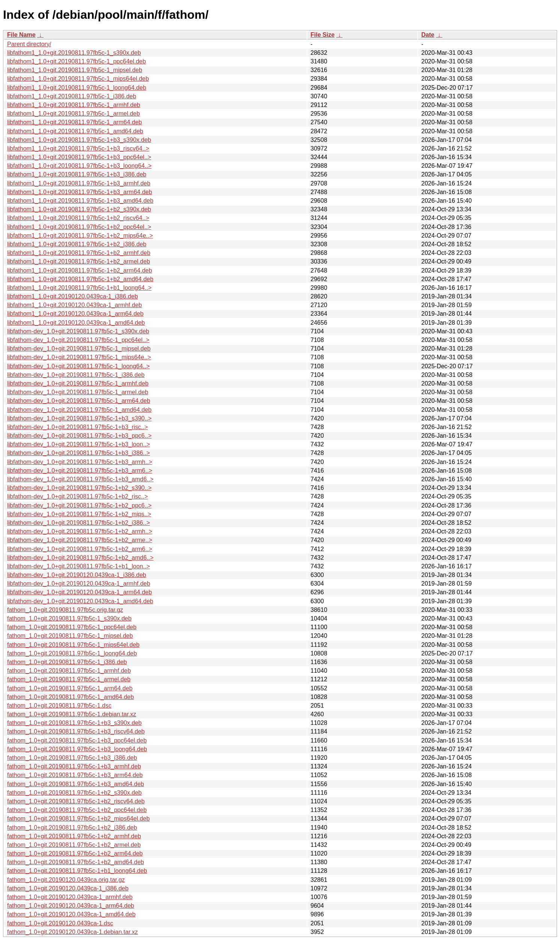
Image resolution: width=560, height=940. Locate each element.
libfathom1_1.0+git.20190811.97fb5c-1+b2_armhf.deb (79, 253)
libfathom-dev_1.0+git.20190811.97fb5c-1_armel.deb (78, 392)
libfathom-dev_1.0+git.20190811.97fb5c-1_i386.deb (76, 375)
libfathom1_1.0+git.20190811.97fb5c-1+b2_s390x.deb (79, 209)
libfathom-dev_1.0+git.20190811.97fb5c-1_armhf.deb (78, 383)
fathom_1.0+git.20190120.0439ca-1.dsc (60, 923)
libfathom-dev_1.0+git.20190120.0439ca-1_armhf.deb (79, 584)
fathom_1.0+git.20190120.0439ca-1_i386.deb (68, 888)
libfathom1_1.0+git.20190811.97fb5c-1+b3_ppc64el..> (79, 157)
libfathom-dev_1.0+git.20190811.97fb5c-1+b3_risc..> (78, 427)
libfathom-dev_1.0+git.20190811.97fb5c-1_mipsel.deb (79, 349)
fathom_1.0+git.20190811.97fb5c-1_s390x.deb (69, 618)
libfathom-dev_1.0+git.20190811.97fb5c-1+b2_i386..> (78, 523)
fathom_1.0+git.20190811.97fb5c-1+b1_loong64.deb (77, 871)
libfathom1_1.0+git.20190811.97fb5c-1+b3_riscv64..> (78, 148)
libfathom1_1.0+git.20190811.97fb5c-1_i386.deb (72, 96)
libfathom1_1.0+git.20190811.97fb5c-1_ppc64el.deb (77, 61)
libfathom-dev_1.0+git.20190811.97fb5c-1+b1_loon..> (78, 566)
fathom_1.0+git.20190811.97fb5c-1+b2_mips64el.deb (78, 819)
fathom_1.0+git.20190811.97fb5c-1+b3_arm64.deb (75, 775)
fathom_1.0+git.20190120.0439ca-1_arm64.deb (71, 906)
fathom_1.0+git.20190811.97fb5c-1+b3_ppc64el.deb (77, 740)
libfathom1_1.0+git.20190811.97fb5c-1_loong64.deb (77, 88)
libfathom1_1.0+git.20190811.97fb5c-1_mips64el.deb (78, 79)
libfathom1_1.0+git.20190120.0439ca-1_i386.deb (72, 296)
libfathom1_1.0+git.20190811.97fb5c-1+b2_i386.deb (77, 244)
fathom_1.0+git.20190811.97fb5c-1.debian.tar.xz (72, 714)
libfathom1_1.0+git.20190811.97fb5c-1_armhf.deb (74, 105)
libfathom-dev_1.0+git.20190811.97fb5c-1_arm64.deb (79, 401)
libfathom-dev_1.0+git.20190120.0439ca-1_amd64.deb (80, 601)
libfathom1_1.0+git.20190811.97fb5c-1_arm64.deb (75, 122)
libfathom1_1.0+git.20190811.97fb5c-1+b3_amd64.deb (80, 201)
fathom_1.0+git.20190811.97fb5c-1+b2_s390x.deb (75, 793)
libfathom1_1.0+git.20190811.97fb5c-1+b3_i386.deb (77, 174)
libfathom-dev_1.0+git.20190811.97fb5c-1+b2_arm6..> (80, 549)
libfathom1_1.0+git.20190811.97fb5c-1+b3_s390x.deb (79, 140)
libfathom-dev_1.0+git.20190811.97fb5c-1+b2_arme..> (80, 540)
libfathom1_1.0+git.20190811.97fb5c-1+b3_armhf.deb (79, 183)
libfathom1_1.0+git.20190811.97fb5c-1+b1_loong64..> (79, 288)
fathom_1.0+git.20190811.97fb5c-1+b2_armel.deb (74, 845)
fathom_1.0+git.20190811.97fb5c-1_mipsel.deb (70, 636)
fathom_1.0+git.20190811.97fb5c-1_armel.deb (69, 679)
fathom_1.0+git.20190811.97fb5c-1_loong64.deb (72, 653)
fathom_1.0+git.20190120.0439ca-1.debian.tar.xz (72, 932)
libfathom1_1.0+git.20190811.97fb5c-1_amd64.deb (75, 131)
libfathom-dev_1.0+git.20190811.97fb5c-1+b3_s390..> (79, 418)
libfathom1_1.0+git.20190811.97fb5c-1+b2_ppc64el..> (79, 227)
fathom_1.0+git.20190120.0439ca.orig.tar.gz (66, 880)
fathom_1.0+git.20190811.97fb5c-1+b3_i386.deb (72, 758)
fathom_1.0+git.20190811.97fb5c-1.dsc (59, 706)
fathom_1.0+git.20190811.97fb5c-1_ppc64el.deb (72, 627)
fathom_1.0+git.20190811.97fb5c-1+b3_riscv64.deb (76, 731)
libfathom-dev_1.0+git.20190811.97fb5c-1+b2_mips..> (79, 514)
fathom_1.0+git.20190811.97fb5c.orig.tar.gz (65, 610)
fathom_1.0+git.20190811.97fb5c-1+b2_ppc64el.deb (77, 810)
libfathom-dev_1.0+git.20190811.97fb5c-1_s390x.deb (78, 331)
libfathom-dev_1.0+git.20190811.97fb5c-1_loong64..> (78, 366)
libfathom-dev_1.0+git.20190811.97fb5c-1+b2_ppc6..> (79, 505)
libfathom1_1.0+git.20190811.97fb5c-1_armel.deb (74, 114)
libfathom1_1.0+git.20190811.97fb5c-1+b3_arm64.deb (80, 192)
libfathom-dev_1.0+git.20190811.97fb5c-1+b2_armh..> (80, 531)
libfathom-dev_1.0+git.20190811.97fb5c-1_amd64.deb (79, 410)
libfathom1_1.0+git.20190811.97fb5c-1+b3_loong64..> (79, 166)
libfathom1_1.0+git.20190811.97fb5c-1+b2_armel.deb (79, 261)
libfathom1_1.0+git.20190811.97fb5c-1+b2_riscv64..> (78, 218)
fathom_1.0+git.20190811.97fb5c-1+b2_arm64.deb (75, 853)
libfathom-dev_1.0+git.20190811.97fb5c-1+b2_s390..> (79, 488)
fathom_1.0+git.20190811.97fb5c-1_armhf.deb (69, 671)
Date (428, 35)
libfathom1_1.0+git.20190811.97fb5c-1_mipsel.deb (75, 70)
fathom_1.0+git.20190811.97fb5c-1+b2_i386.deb (72, 828)
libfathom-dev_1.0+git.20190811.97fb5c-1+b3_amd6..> (80, 479)
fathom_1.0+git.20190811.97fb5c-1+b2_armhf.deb (74, 836)
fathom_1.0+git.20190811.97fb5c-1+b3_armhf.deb (74, 766)
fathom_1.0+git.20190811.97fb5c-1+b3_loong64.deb (77, 749)
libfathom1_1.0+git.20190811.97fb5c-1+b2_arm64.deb (80, 270)
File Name (21, 35)
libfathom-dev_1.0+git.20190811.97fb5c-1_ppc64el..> (78, 340)
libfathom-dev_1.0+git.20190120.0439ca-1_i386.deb (77, 575)
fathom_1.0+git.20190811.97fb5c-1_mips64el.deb (73, 645)
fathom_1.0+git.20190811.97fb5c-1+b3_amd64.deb (76, 784)
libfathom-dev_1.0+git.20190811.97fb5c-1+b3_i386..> (78, 453)
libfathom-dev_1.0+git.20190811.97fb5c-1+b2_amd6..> (80, 558)
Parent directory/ (29, 44)
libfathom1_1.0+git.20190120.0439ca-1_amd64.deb (76, 323)
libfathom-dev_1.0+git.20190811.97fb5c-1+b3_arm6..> (80, 471)
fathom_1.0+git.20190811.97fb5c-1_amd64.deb (71, 697)
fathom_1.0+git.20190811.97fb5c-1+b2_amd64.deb (76, 862)
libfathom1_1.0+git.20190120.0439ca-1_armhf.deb (75, 305)
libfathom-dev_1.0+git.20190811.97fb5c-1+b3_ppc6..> (79, 436)
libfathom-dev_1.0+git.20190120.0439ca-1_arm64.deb (80, 592)
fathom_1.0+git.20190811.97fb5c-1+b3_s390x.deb (75, 723)
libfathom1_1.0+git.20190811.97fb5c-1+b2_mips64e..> (80, 236)
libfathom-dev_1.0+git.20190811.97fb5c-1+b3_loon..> (78, 444)
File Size (322, 35)
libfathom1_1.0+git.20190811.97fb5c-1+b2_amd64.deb (80, 279)
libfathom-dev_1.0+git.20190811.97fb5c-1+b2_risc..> (78, 496)
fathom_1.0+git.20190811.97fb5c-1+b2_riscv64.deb (76, 801)
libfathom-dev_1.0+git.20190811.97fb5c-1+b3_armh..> (80, 462)
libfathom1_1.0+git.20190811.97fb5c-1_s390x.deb (74, 53)
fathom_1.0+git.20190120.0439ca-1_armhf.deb (70, 897)
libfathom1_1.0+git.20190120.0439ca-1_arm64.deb (75, 314)
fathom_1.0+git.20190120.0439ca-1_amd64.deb (71, 914)
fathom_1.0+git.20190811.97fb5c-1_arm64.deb (70, 688)
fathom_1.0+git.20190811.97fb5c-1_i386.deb (67, 662)
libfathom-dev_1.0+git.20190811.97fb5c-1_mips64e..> (79, 357)
